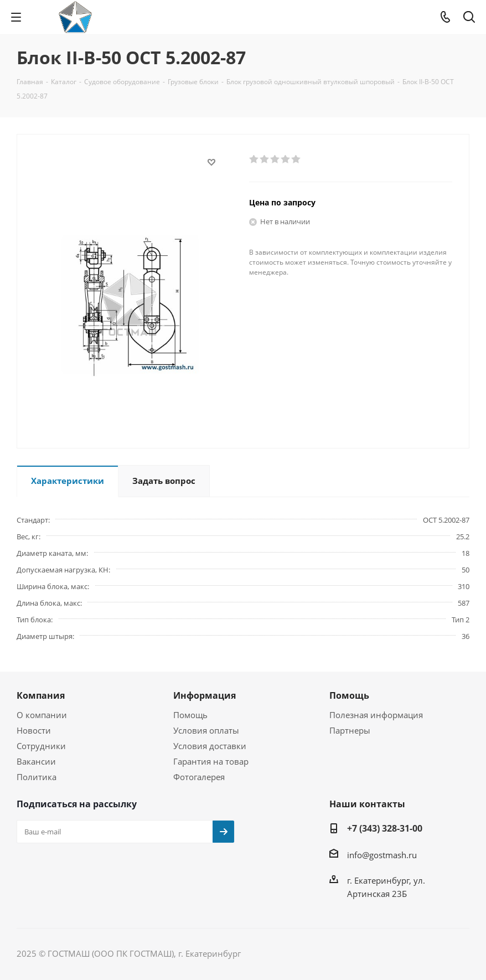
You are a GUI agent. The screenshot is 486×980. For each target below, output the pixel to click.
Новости (34, 730)
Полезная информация (376, 715)
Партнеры (350, 730)
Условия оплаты (206, 730)
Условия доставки (210, 746)
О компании (42, 715)
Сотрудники (41, 746)
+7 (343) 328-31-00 (385, 828)
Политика (37, 777)
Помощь (190, 715)
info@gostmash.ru (382, 855)
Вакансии (36, 761)
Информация (205, 695)
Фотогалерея (199, 777)
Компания (41, 695)
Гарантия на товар (211, 761)
